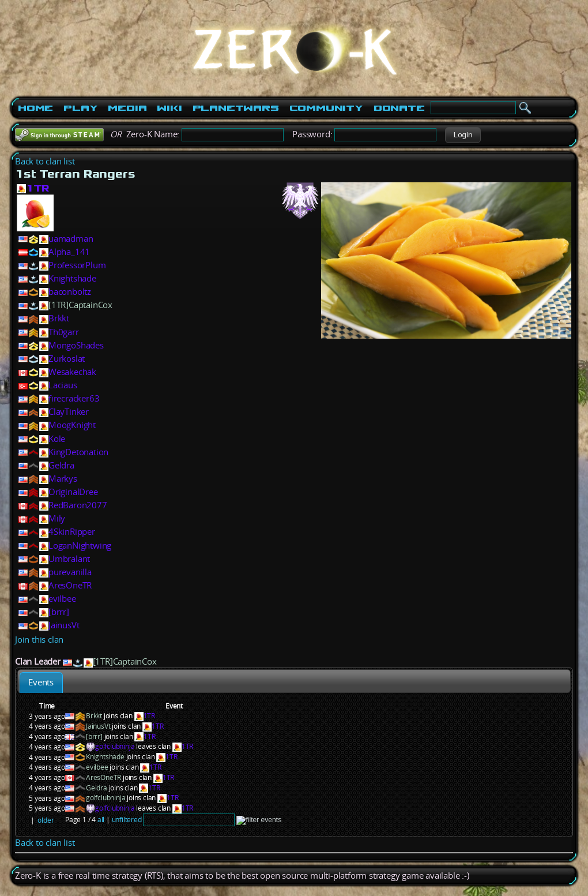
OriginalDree (73, 492)
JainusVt (64, 625)
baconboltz (70, 292)
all (101, 820)
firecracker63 (74, 398)
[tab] (41, 682)
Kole (57, 439)
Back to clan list (45, 161)
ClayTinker (69, 412)
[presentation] (41, 682)
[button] (463, 135)
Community (326, 108)
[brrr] (59, 612)
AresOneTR (70, 585)
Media (127, 108)
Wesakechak (72, 372)
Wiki (169, 108)
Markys (63, 479)
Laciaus (63, 385)
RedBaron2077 (78, 505)
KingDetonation (78, 452)
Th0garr (64, 332)
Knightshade (72, 278)
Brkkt (59, 318)
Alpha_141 (69, 252)
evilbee (62, 599)
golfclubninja (115, 746)
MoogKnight (72, 425)
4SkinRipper (72, 532)
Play (80, 108)
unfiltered (127, 820)
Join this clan (39, 640)
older (46, 820)
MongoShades (76, 345)
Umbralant (69, 559)
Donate (399, 108)
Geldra (61, 465)
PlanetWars (236, 108)
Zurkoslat (67, 359)
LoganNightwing (80, 546)
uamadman (71, 239)
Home (35, 108)
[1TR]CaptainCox (80, 305)
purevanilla (70, 572)
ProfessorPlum (77, 265)
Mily (57, 518)
